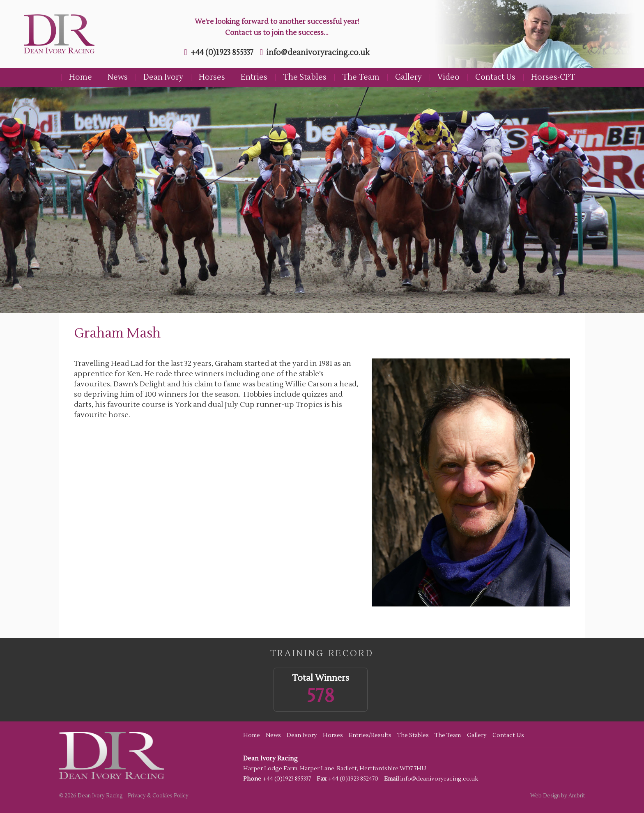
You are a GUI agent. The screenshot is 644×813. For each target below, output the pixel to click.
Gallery (408, 77)
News (118, 77)
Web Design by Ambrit (558, 796)
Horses (212, 77)
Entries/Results (370, 735)
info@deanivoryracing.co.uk (318, 53)
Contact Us (495, 77)
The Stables (305, 77)
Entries (254, 77)
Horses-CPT (553, 77)
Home (80, 77)
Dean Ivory (163, 77)
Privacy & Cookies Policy (158, 796)
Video (448, 77)
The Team (361, 77)
